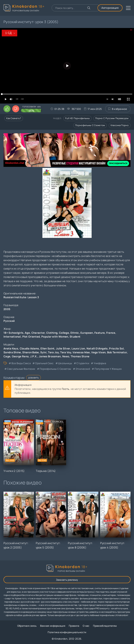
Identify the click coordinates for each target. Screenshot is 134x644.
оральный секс (44, 363)
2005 (7, 309)
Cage (7, 356)
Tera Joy (53, 352)
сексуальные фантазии (21, 369)
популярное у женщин (108, 369)
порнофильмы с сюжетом (55, 369)
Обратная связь (27, 626)
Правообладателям (105, 626)
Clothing (52, 333)
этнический (83, 369)
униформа (100, 363)
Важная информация (53, 626)
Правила (74, 626)
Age (27, 333)
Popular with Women (55, 337)
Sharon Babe (31, 352)
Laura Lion (78, 348)
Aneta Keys (11, 348)
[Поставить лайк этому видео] (7, 109)
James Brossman (50, 356)
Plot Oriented (31, 337)
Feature (100, 333)
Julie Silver (63, 348)
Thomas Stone (80, 356)
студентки (83, 363)
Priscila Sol (116, 348)
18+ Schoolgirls (13, 333)
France (111, 333)
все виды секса (21, 363)
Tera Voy (66, 352)
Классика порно (120, 125)
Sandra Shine (12, 352)
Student (75, 337)
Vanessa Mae (81, 352)
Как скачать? (14, 118)
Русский (9, 321)
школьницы (65, 363)
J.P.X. (34, 356)
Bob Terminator (117, 352)
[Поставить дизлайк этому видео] (16, 109)
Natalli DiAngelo (97, 348)
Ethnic (75, 333)
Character (38, 333)
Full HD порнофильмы (77, 118)
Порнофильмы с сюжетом (90, 125)
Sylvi (43, 352)
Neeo (66, 356)
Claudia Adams (29, 348)
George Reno (20, 356)
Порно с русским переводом (112, 118)
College (64, 333)
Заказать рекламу (67, 580)
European (87, 333)
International (12, 337)
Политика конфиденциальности (67, 632)
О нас (86, 626)
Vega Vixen (98, 352)
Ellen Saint (47, 348)
